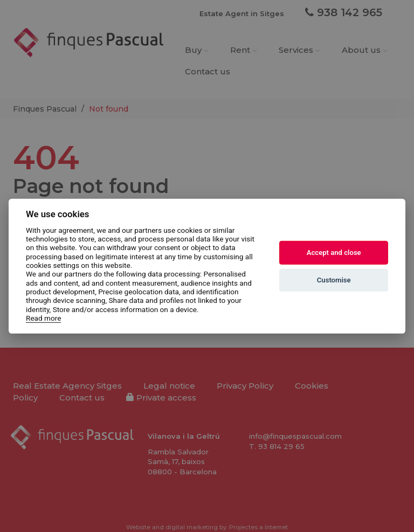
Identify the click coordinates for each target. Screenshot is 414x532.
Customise (334, 280)
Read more (43, 318)
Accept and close (334, 253)
